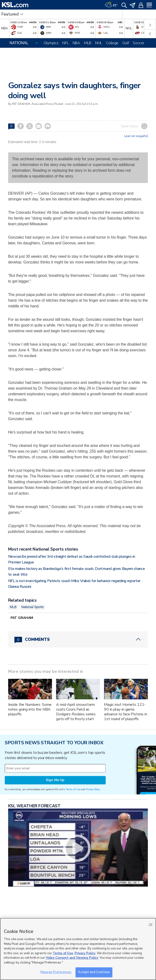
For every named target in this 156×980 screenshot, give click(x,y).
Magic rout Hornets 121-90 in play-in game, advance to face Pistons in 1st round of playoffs (125, 712)
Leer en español (136, 136)
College (112, 43)
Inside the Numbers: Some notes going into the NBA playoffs (30, 709)
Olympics (51, 43)
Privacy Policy (93, 789)
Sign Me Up (55, 780)
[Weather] (111, 5)
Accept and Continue (94, 972)
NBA (76, 43)
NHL (99, 43)
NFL (65, 43)
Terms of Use (73, 789)
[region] (78, 949)
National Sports (33, 607)
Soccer (138, 43)
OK (150, 924)
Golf (126, 43)
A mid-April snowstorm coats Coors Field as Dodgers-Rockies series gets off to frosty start (76, 712)
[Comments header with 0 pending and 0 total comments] (78, 639)
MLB (88, 43)
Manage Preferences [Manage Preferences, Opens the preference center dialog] (56, 972)
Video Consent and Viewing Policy (72, 958)
